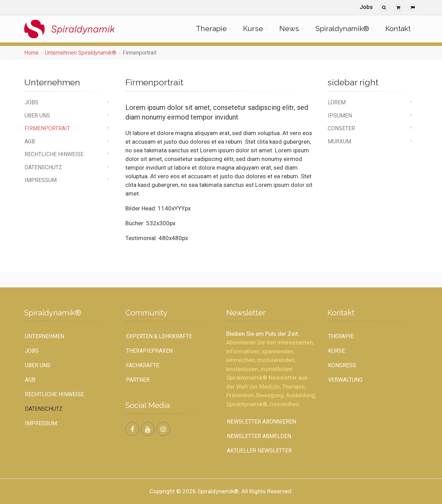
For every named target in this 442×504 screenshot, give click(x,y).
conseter (341, 128)
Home (31, 53)
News (289, 28)
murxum (339, 141)
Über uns (37, 116)
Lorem (337, 102)
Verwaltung (345, 380)
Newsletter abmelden (259, 436)
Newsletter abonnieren (261, 422)
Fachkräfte (143, 365)
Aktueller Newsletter (259, 451)
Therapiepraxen (149, 351)
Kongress (342, 365)
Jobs (366, 7)
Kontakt (398, 28)
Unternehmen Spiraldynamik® (81, 53)
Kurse (253, 28)
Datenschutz (43, 167)
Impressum (41, 180)
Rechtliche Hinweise (54, 154)
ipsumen (340, 116)
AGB (30, 141)
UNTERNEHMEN (45, 336)
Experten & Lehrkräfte (159, 336)
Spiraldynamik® (342, 28)
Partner (138, 380)
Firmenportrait (47, 128)
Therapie (211, 28)
